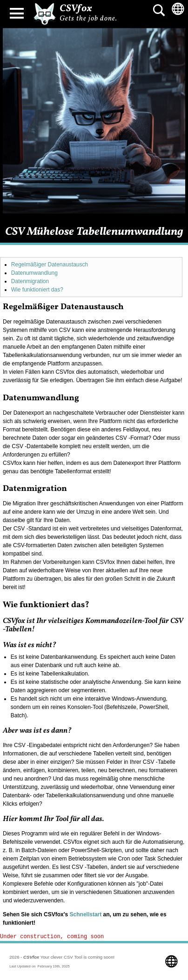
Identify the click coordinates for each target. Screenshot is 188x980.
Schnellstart (86, 914)
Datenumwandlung (34, 273)
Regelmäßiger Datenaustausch (50, 265)
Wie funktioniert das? (37, 290)
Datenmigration (30, 281)
